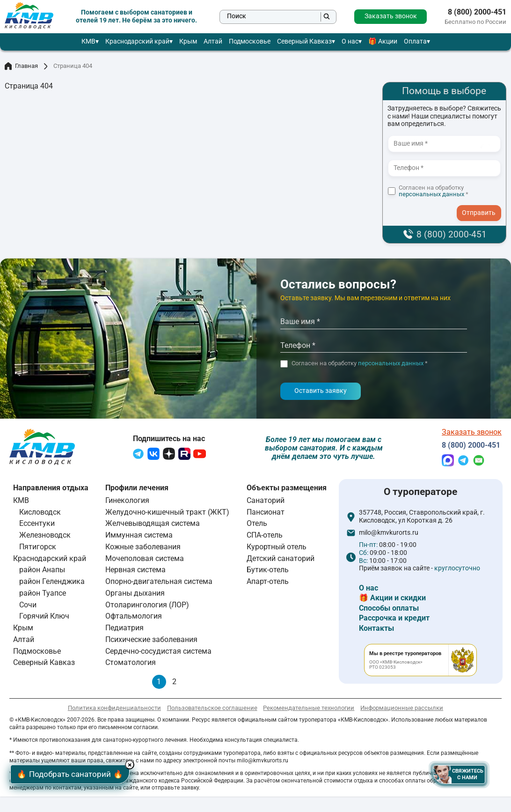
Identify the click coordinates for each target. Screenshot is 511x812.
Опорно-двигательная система (159, 583)
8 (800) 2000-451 (477, 12)
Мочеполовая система (145, 560)
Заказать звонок (391, 16)
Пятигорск (38, 548)
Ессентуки (37, 525)
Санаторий (266, 502)
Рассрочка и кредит (394, 620)
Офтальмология (134, 618)
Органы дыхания (135, 594)
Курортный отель (277, 548)
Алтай (213, 41)
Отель (257, 525)
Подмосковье (250, 41)
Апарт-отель (268, 583)
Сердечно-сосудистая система (158, 653)
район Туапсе (43, 594)
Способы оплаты (389, 609)
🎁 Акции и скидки (392, 600)
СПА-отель (265, 537)
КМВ (88, 41)
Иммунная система (139, 537)
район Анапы (42, 572)
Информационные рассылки (402, 709)
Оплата (415, 41)
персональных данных (431, 194)
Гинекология (127, 502)
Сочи (28, 606)
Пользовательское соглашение (212, 709)
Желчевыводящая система (153, 525)
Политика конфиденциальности (114, 709)
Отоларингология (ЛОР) (147, 606)
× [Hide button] (139, 763)
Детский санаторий (281, 560)
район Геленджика (52, 583)
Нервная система (135, 572)
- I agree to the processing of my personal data (482, 204)
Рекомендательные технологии (309, 709)
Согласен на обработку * (434, 191)
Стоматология (131, 664)
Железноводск (45, 537)
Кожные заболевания (143, 548)
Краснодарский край (137, 41)
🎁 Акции (383, 41)
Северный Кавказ (304, 41)
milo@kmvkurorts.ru (389, 535)
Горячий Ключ (44, 618)
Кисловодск (40, 513)
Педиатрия (124, 630)
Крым (188, 41)
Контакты (376, 630)
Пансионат (266, 513)
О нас (350, 41)
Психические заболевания (151, 641)
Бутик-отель (268, 572)
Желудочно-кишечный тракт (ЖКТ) (167, 513)
